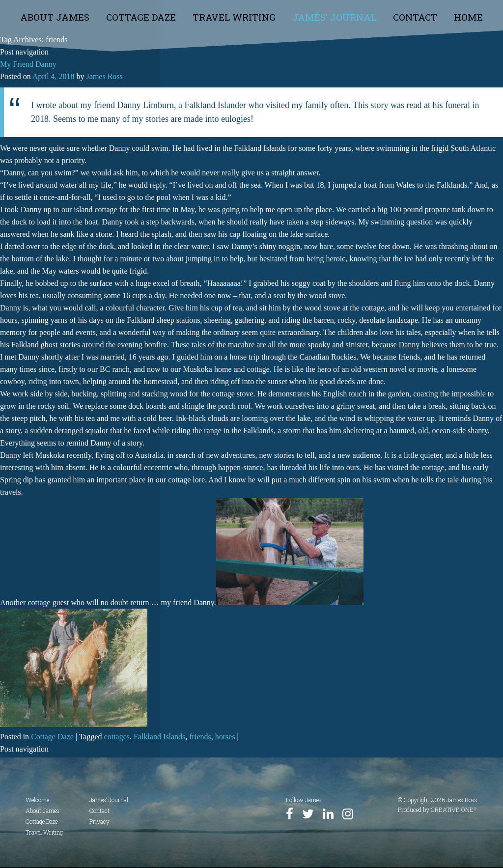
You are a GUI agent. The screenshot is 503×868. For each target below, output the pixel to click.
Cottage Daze (141, 17)
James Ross (105, 76)
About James (55, 17)
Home (468, 17)
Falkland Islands (159, 737)
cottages (117, 737)
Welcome (37, 800)
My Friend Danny (28, 64)
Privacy (99, 821)
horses (225, 737)
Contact (415, 17)
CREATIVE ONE (454, 810)
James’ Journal (334, 17)
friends (200, 737)
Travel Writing (234, 17)
